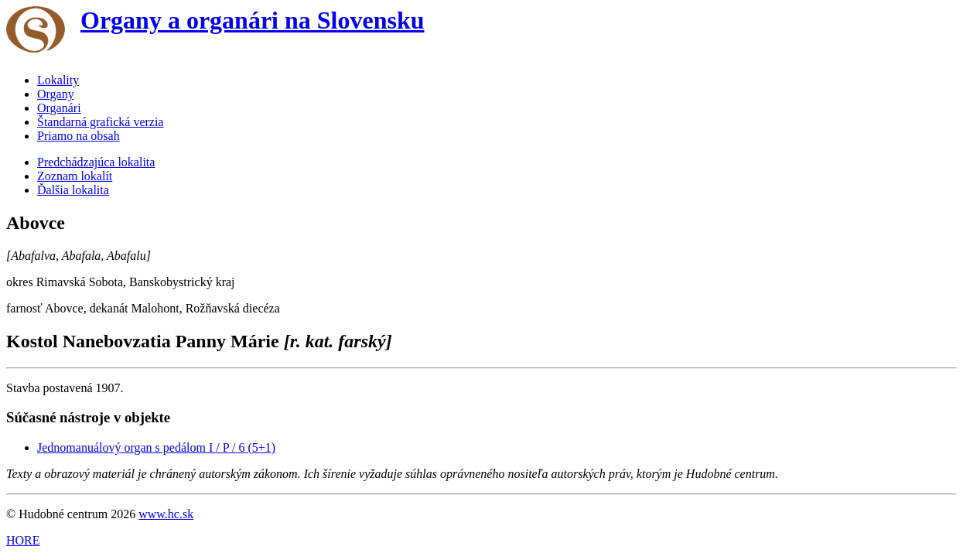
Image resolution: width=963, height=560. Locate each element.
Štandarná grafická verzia (100, 122)
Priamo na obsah (79, 136)
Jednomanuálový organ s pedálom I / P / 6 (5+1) (156, 447)
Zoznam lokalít (75, 176)
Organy (56, 94)
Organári (59, 108)
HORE (23, 540)
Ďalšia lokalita (73, 190)
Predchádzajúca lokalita (96, 162)
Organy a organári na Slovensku (253, 20)
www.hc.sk (166, 514)
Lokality (58, 80)
